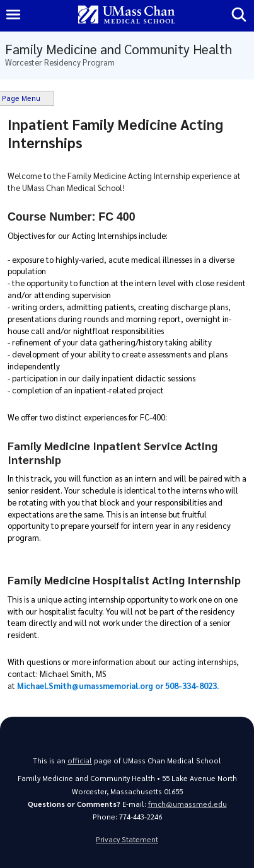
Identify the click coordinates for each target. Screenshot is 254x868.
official (80, 761)
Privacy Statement (127, 839)
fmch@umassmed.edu (188, 804)
